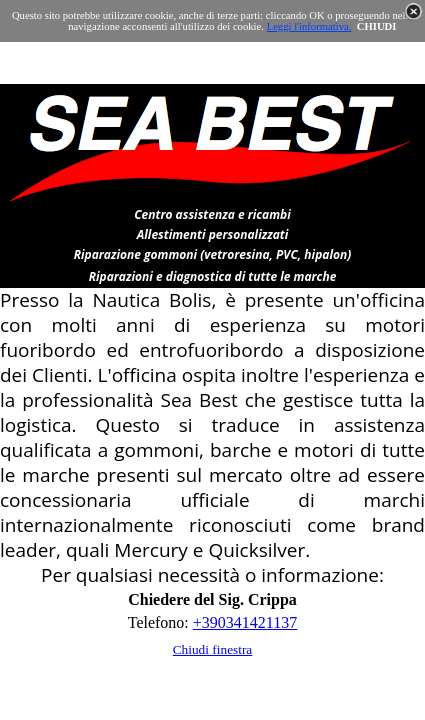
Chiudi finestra (213, 649)
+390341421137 (245, 622)
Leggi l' (283, 26)
